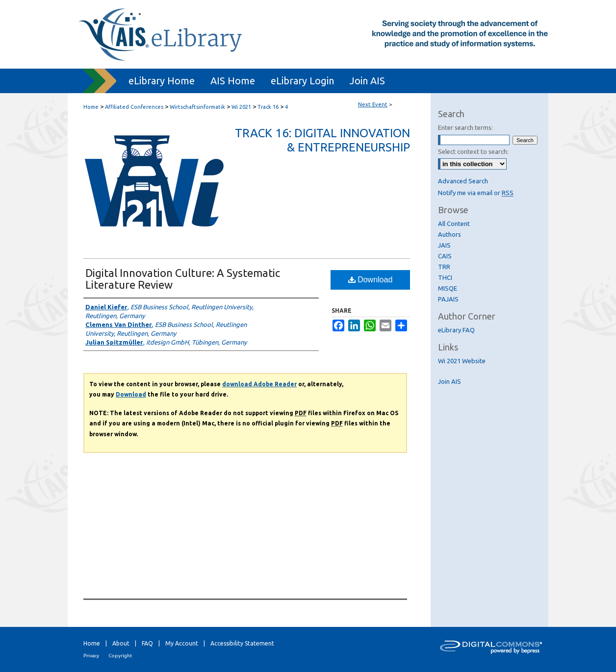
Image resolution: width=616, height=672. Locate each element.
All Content (454, 224)
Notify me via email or (476, 193)
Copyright (120, 656)
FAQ (147, 643)
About (121, 643)
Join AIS (449, 381)
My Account (182, 643)
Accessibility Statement (242, 643)
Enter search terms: (465, 127)
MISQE (448, 288)
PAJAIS (448, 299)
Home (91, 107)
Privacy (91, 656)
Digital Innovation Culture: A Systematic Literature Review (183, 279)
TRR (444, 267)
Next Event (373, 104)
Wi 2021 (242, 107)
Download (371, 280)
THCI (445, 277)
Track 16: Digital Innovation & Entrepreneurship (322, 140)
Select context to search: (473, 151)
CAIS (445, 256)
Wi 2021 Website (462, 361)
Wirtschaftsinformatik (198, 107)
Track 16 (269, 107)
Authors (449, 234)
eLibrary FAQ (456, 330)
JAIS (444, 245)
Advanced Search (463, 181)
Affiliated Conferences (135, 107)
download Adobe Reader (259, 384)
